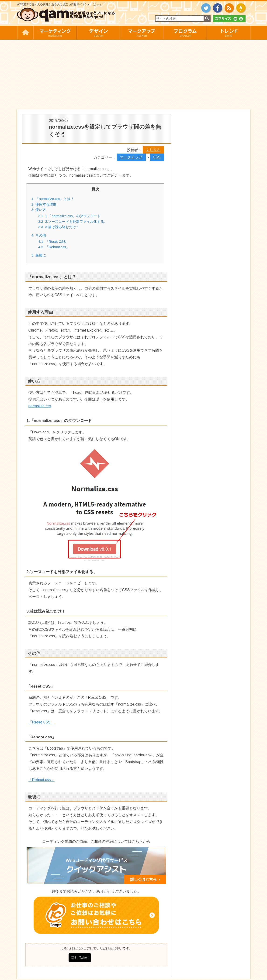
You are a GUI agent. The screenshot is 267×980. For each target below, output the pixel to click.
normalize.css (40, 406)
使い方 (39, 210)
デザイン (98, 33)
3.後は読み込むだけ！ (59, 227)
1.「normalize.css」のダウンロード (69, 216)
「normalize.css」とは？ (53, 199)
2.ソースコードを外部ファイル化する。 (73, 222)
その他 (39, 235)
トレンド (229, 33)
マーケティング (55, 33)
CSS (157, 157)
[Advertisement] (133, 75)
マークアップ (142, 33)
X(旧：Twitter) (80, 958)
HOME (25, 33)
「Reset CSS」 (54, 242)
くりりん (153, 150)
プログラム (185, 33)
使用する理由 (44, 204)
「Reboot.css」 (54, 247)
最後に (39, 255)
